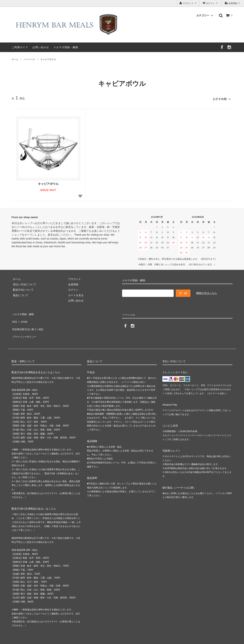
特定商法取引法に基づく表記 (28, 323)
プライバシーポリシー (24, 329)
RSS (14, 318)
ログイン (211, 3)
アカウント (188, 3)
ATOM (22, 318)
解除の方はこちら (207, 292)
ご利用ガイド (20, 47)
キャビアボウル (48, 59)
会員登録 (233, 3)
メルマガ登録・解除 (66, 47)
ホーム (15, 59)
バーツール (29, 59)
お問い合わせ (41, 47)
